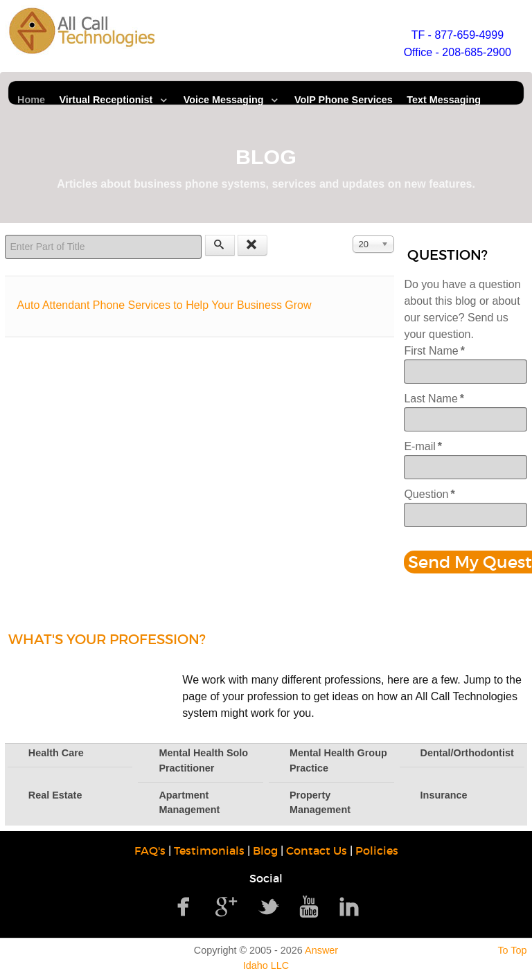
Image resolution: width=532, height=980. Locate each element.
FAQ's (150, 850)
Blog (265, 850)
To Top (512, 950)
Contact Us (317, 850)
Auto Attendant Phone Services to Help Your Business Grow (164, 305)
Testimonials (209, 850)
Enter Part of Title (5, 235)
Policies (377, 850)
